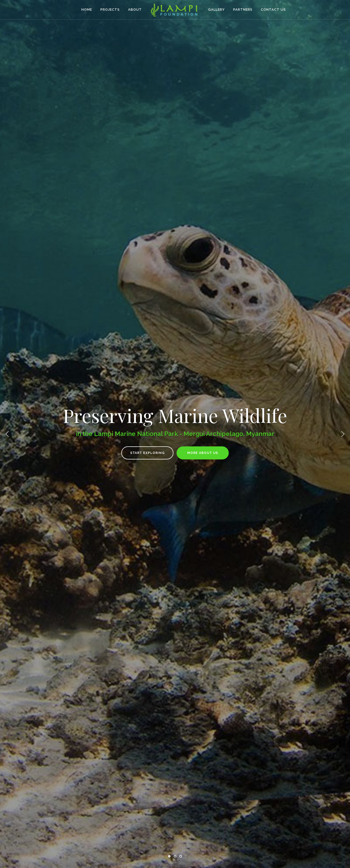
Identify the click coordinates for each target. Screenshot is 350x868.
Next (343, 434)
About (135, 10)
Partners (243, 10)
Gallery (216, 10)
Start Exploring (147, 453)
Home (87, 10)
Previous (7, 434)
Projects (110, 10)
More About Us (203, 453)
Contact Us (273, 10)
